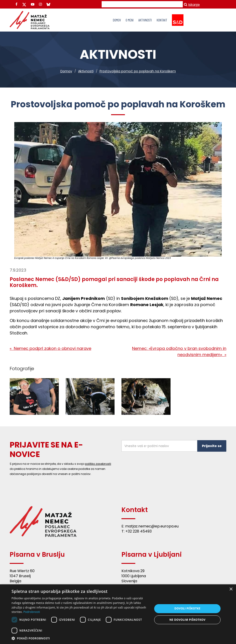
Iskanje (192, 4)
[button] (80, 638)
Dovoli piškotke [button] (187, 608)
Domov (66, 71)
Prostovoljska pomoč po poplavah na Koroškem (138, 71)
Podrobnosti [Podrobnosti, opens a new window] (32, 612)
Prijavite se (212, 446)
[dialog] (118, 614)
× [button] (231, 589)
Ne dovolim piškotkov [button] (187, 620)
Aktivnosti (86, 71)
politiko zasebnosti (98, 464)
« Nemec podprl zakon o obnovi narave (50, 348)
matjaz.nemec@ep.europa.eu (152, 526)
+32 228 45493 (139, 531)
